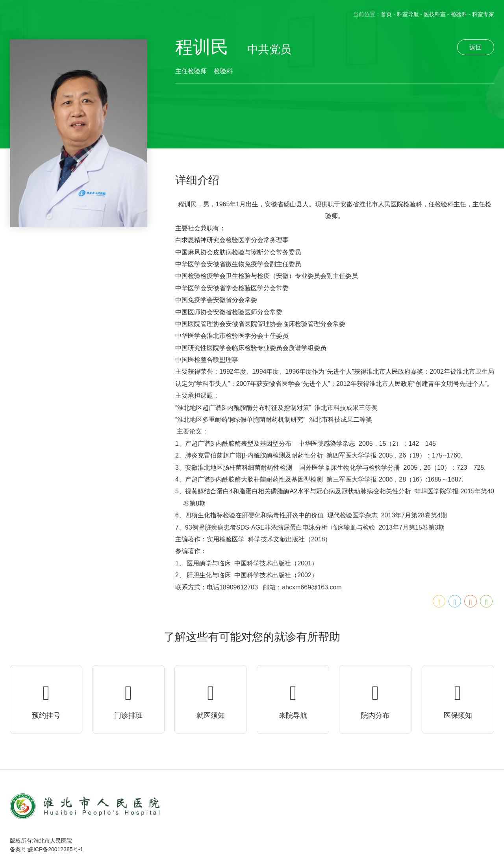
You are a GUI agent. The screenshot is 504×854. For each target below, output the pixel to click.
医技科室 (435, 14)
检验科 (459, 14)
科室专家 (483, 14)
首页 (386, 14)
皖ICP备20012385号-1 (56, 849)
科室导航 (408, 14)
